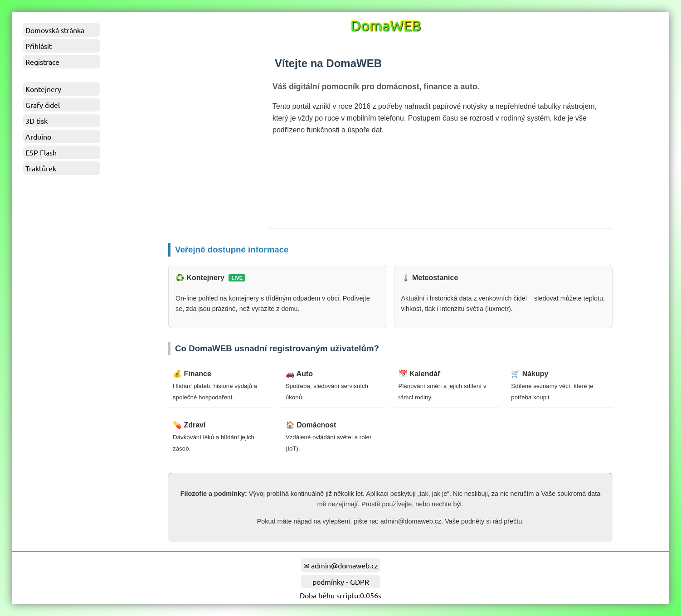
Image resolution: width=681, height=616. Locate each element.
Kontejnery (43, 89)
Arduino (38, 136)
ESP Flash (41, 152)
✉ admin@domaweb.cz (341, 565)
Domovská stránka (55, 30)
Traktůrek (41, 168)
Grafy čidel (43, 105)
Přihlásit (39, 46)
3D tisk (36, 121)
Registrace (42, 62)
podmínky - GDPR (341, 582)
